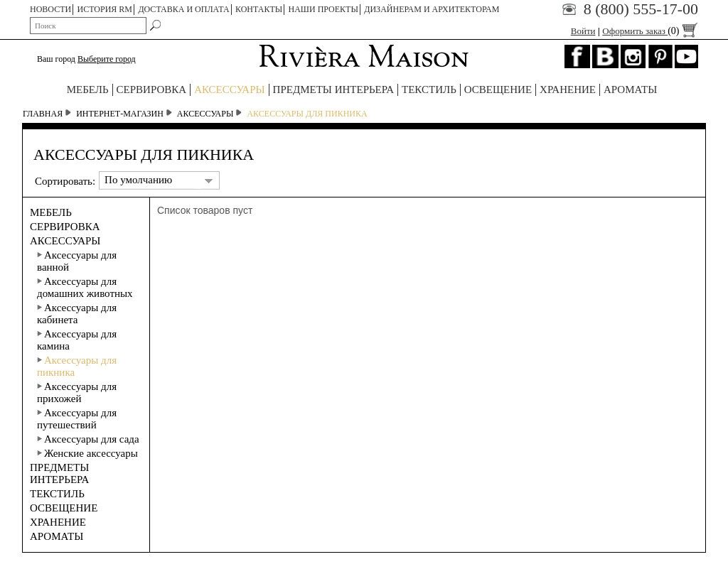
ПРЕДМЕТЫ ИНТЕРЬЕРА (333, 90)
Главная (43, 114)
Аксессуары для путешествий (77, 419)
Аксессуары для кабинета (77, 314)
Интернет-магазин (120, 114)
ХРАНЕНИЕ (568, 90)
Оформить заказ (650, 31)
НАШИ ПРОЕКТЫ (323, 9)
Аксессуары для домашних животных (85, 287)
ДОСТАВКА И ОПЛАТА (183, 9)
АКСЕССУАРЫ (229, 90)
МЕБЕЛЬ (88, 90)
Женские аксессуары (87, 453)
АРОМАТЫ (630, 90)
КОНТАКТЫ (259, 9)
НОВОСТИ (50, 9)
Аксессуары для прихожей (77, 392)
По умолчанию (138, 180)
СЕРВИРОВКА (152, 90)
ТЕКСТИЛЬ (429, 90)
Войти (583, 31)
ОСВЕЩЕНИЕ (498, 90)
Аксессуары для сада (88, 439)
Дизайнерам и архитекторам (432, 9)
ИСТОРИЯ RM (105, 9)
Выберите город (107, 59)
